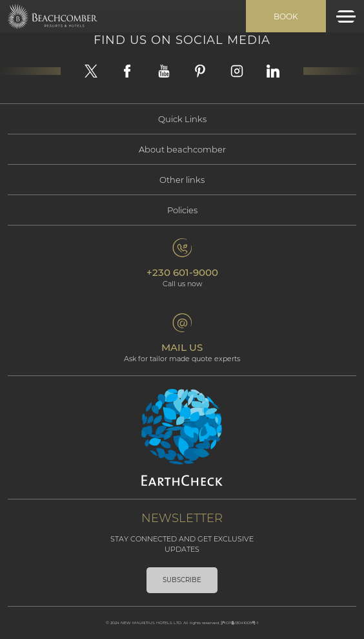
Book (286, 16)
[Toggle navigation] (346, 16)
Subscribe (182, 580)
